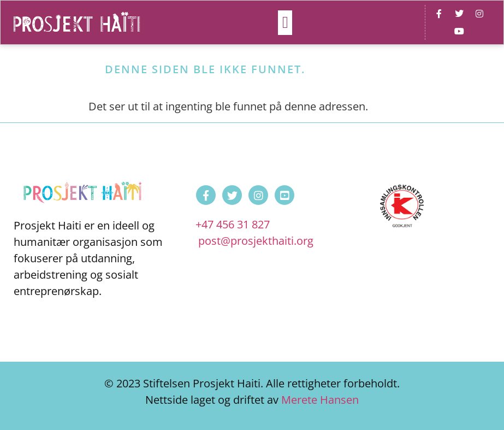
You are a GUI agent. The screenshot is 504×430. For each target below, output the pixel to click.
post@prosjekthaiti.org (256, 241)
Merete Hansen (320, 400)
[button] (285, 23)
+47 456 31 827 (233, 224)
